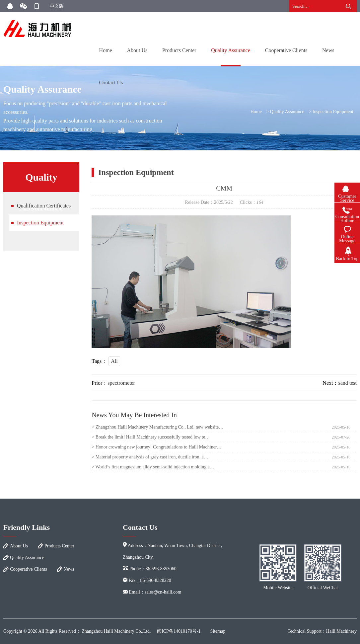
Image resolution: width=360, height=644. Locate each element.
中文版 (57, 6)
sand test (347, 383)
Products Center (179, 50)
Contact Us (111, 82)
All (114, 361)
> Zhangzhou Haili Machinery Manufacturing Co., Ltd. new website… (157, 427)
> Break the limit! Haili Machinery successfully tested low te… (151, 437)
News (328, 50)
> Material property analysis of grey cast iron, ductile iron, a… (150, 457)
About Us (137, 50)
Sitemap (218, 631)
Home (106, 50)
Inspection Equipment (333, 112)
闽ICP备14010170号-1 (179, 631)
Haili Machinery (341, 631)
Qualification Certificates (44, 206)
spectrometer (121, 383)
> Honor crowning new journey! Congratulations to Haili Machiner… (156, 447)
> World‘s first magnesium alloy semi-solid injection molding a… (153, 467)
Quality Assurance (231, 50)
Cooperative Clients (286, 50)
